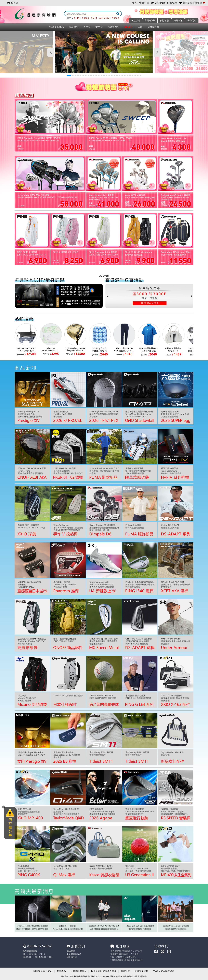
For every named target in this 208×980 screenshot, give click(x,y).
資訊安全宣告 (141, 971)
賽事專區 (61, 971)
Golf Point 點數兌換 (164, 3)
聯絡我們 (71, 951)
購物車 (200, 3)
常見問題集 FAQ (74, 954)
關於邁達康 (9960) (43, 971)
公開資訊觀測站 (79, 971)
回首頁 (13, 3)
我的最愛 (186, 3)
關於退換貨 (72, 957)
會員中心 (144, 3)
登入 (134, 3)
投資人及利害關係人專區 (104, 971)
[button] (69, 76)
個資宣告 (125, 971)
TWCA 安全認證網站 (164, 971)
